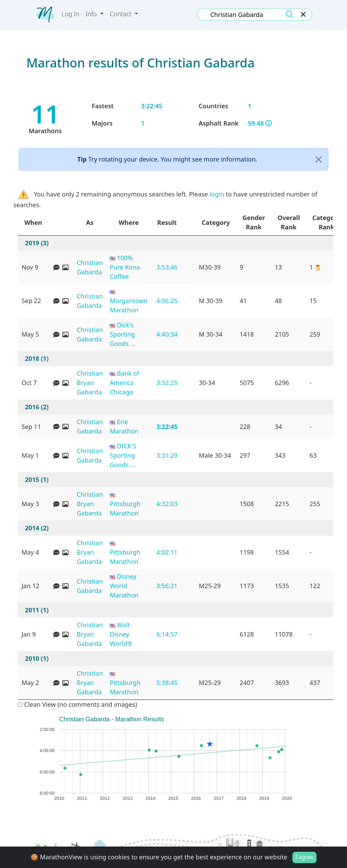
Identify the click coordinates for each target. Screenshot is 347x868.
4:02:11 (167, 552)
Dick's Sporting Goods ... (122, 334)
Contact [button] (121, 14)
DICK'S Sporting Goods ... (123, 455)
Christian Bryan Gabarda (90, 383)
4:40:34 (167, 334)
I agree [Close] (304, 857)
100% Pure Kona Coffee (125, 267)
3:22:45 (167, 427)
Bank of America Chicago (124, 383)
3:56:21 (167, 586)
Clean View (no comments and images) (77, 704)
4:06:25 (167, 301)
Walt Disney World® (121, 634)
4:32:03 (167, 504)
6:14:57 (167, 634)
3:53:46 (167, 267)
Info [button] (92, 14)
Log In (71, 14)
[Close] (319, 159)
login (217, 194)
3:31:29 (167, 455)
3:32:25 (167, 383)
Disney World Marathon (124, 586)
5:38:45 (167, 683)
